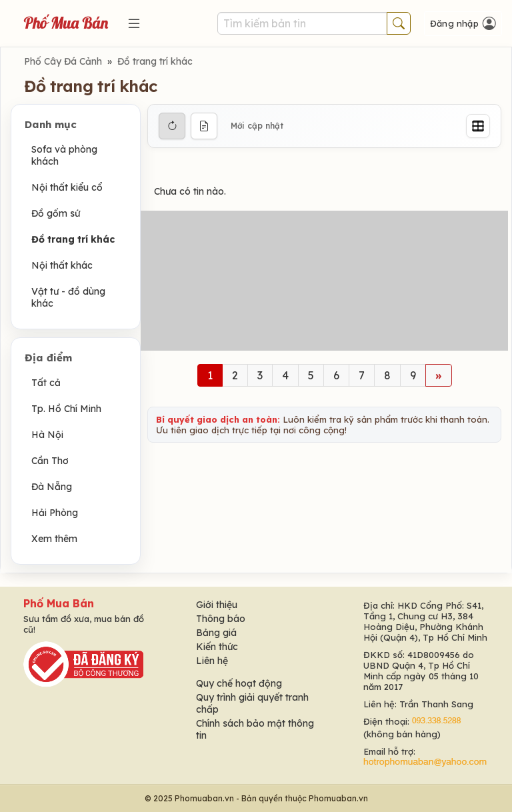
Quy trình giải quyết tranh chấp (252, 703)
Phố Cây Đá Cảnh (63, 61)
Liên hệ (212, 661)
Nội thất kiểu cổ (67, 187)
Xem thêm (54, 539)
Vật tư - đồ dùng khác (68, 297)
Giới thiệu (217, 605)
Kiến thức (217, 647)
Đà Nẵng (52, 487)
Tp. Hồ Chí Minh (66, 409)
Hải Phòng (55, 513)
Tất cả (46, 383)
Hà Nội (47, 435)
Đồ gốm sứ (56, 213)
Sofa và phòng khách (64, 155)
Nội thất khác (62, 265)
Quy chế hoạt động (239, 683)
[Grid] (478, 126)
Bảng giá (216, 633)
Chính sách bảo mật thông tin (255, 729)
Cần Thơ (50, 461)
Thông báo (221, 619)
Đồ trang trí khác (155, 61)
